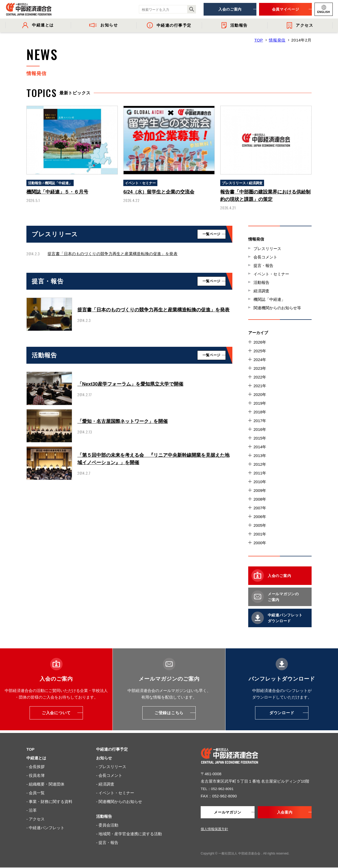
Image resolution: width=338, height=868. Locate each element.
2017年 (260, 421)
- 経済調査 (105, 784)
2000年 (260, 543)
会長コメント (265, 257)
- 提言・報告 (107, 842)
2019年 (260, 403)
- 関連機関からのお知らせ (119, 802)
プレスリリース (267, 249)
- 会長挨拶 (36, 767)
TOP (259, 40)
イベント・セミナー (271, 274)
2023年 (260, 368)
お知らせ (104, 758)
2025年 (260, 351)
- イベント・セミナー (115, 793)
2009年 (260, 490)
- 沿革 (32, 810)
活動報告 (261, 282)
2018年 (260, 412)
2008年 (260, 499)
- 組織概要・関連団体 (45, 784)
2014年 (260, 447)
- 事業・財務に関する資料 (49, 802)
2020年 (260, 394)
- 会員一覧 (36, 793)
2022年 (260, 377)
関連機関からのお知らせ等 (277, 308)
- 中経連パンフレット (45, 828)
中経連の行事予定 (112, 749)
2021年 (260, 386)
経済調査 (261, 291)
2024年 (260, 360)
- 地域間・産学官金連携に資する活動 (129, 834)
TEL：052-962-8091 (219, 789)
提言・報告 (263, 266)
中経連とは (36, 758)
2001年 (260, 534)
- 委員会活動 (107, 825)
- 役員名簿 (36, 775)
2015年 (260, 438)
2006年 (260, 517)
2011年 (260, 473)
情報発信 (277, 40)
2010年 (260, 482)
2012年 (260, 464)
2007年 (260, 508)
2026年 (260, 342)
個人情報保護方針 (214, 830)
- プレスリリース (111, 767)
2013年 (260, 456)
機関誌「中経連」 (269, 299)
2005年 (260, 525)
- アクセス (36, 819)
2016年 (260, 429)
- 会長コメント (109, 775)
